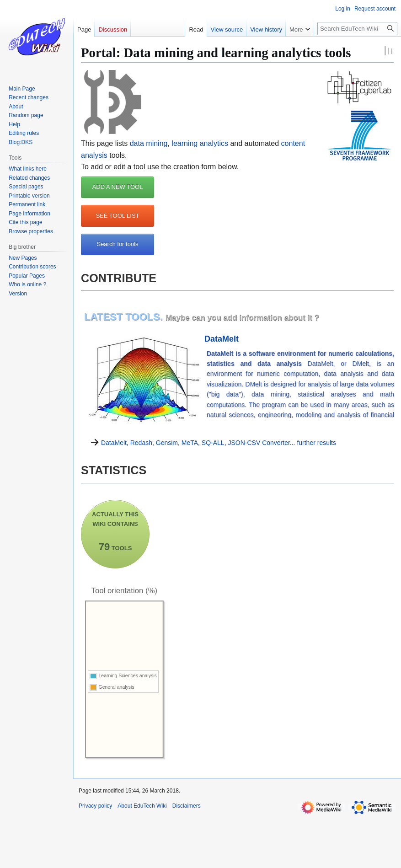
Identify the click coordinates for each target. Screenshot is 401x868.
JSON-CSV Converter (259, 443)
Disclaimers (187, 806)
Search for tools (117, 244)
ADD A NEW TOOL (118, 187)
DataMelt (222, 339)
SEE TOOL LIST (117, 216)
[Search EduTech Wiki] (357, 29)
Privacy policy (95, 806)
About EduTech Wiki (142, 806)
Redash (141, 443)
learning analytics (200, 143)
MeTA (190, 443)
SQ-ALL (213, 443)
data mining (149, 143)
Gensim (167, 443)
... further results (313, 443)
